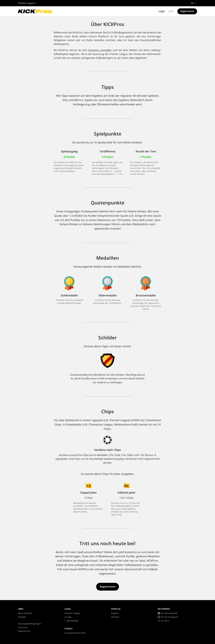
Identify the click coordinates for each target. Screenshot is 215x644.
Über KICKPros (25, 613)
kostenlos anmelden (100, 50)
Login (162, 11)
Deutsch (115, 617)
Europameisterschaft (75, 633)
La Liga (68, 617)
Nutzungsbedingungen (29, 624)
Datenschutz (24, 631)
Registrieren (187, 11)
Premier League (72, 613)
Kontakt (22, 617)
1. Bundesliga (71, 621)
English (115, 613)
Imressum (23, 627)
